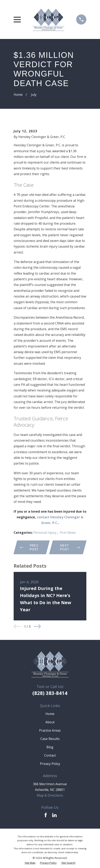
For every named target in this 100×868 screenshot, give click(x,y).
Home (50, 714)
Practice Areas (50, 730)
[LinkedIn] (54, 815)
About (50, 722)
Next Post (70, 547)
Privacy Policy (50, 764)
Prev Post (29, 547)
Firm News (68, 533)
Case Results (50, 739)
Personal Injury (45, 533)
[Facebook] (46, 815)
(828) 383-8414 (50, 693)
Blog (50, 747)
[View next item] (37, 626)
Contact (50, 755)
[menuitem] (30, 863)
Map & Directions (50, 795)
